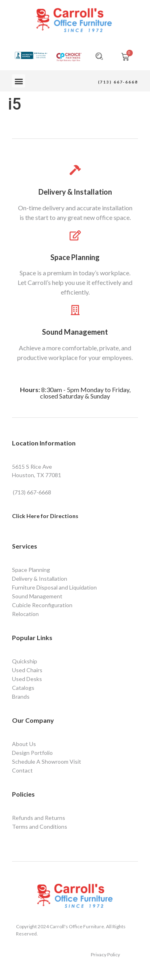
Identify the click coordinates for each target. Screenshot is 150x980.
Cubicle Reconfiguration (42, 605)
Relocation (25, 614)
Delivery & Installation (75, 192)
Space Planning (75, 257)
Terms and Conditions (40, 826)
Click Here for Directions (45, 516)
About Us (24, 744)
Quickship (25, 661)
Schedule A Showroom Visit (47, 761)
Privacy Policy (105, 955)
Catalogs (23, 688)
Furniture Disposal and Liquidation (54, 587)
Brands (21, 696)
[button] (19, 81)
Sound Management (75, 332)
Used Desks (27, 679)
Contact (22, 770)
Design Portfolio (32, 753)
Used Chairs (27, 670)
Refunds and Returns (39, 818)
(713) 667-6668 (118, 82)
